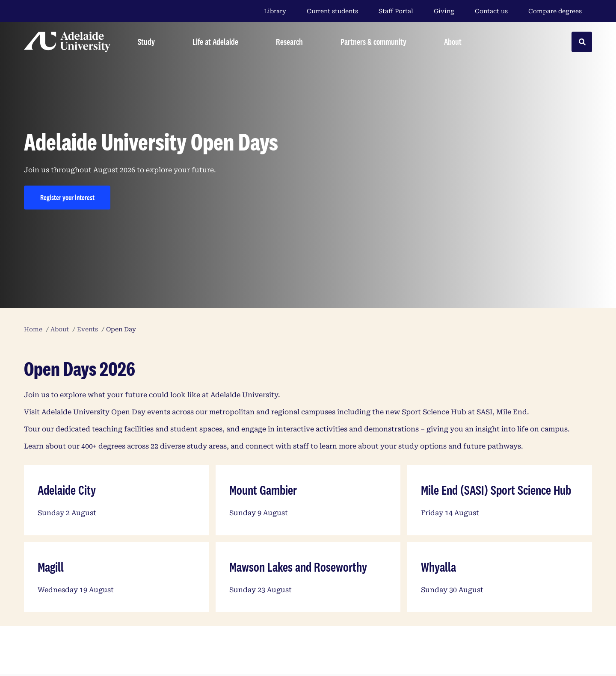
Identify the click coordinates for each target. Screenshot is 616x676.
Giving (444, 11)
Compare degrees (560, 11)
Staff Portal (396, 11)
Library (275, 11)
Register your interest (67, 197)
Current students (332, 11)
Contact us (491, 11)
